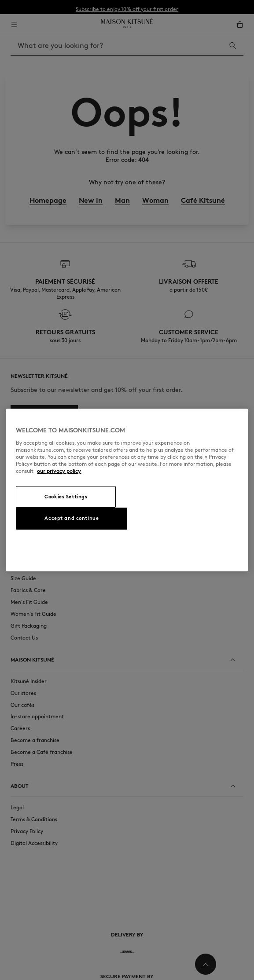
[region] (127, 490)
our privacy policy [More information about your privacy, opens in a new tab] (59, 471)
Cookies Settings (66, 497)
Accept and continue (72, 518)
